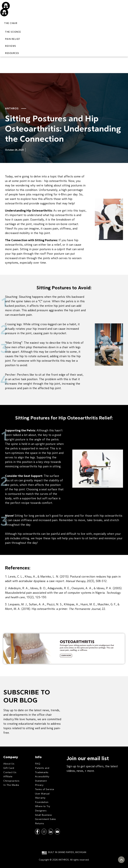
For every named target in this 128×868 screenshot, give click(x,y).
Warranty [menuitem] (40, 798)
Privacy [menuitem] (39, 785)
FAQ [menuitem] (38, 764)
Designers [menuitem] (41, 810)
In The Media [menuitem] (11, 785)
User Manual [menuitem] (42, 794)
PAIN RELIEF (12, 39)
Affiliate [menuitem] (8, 776)
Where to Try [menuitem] (43, 806)
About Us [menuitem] (9, 764)
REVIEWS (10, 46)
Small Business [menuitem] (43, 815)
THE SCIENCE (13, 32)
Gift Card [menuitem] (9, 768)
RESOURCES (12, 53)
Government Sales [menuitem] (45, 819)
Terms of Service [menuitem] (45, 789)
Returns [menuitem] (40, 823)
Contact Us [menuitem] (10, 772)
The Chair (11, 23)
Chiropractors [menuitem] (11, 781)
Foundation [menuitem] (42, 802)
